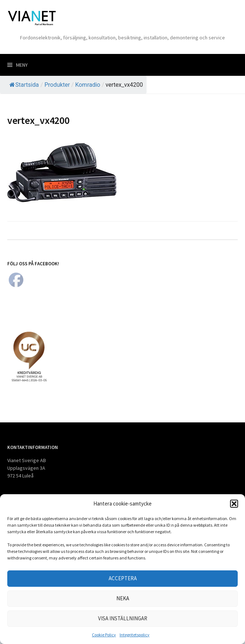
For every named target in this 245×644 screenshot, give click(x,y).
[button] (234, 504)
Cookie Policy (104, 635)
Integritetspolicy (135, 635)
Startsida (24, 85)
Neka (123, 598)
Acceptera (123, 578)
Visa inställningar (123, 618)
